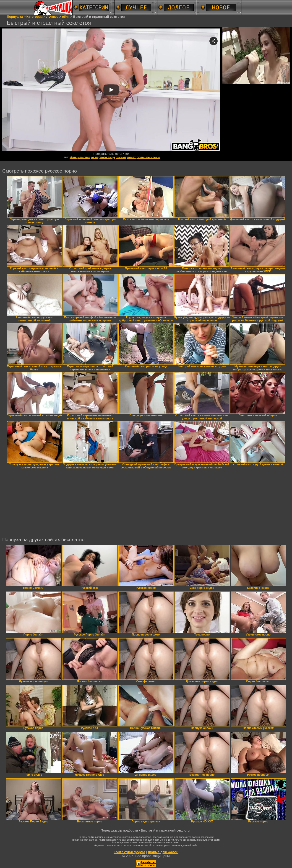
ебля (73, 157)
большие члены (148, 157)
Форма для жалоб (163, 852)
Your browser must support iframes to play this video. (111, 90)
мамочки (84, 157)
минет (131, 157)
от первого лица (103, 157)
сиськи (121, 157)
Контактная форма (129, 852)
